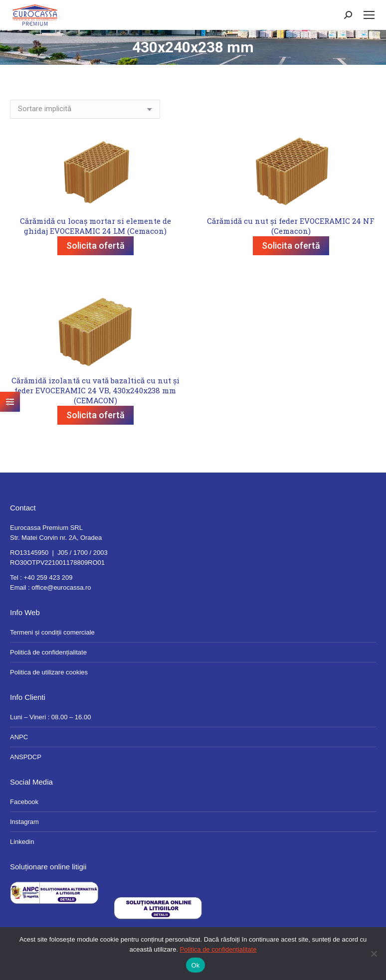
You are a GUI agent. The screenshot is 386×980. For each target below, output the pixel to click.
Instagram (24, 822)
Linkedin (22, 842)
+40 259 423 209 (48, 577)
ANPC (19, 737)
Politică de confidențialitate (48, 652)
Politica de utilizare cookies (49, 672)
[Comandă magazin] (85, 109)
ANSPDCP (26, 757)
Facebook (24, 802)
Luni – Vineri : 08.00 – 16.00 (50, 717)
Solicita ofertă (96, 245)
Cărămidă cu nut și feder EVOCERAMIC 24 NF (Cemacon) (291, 226)
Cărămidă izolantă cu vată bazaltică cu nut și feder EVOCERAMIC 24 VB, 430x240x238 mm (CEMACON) (96, 390)
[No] (374, 954)
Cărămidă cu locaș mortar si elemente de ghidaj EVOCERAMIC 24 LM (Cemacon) (96, 226)
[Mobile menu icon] (369, 15)
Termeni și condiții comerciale (52, 632)
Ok (195, 965)
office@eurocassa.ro (61, 587)
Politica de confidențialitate (218, 949)
